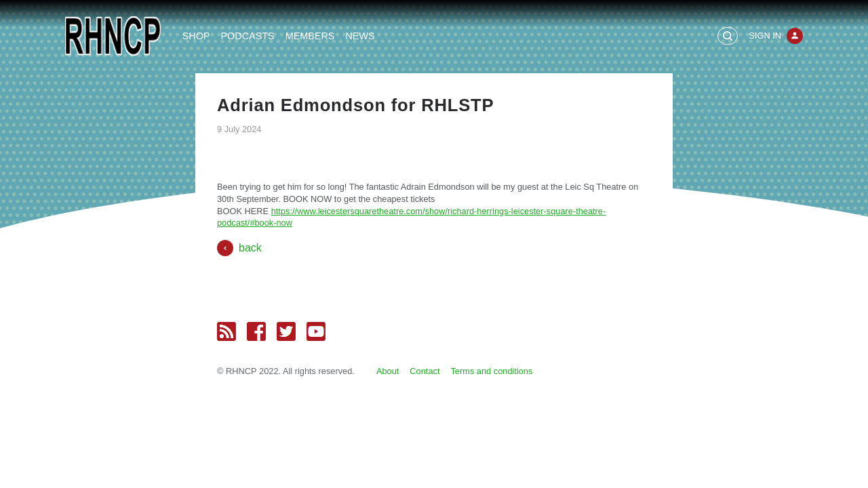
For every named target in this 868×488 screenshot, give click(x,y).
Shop (196, 36)
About (388, 371)
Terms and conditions (491, 371)
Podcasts (247, 36)
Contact (425, 371)
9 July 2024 (239, 129)
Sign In (765, 36)
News (360, 36)
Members (310, 36)
